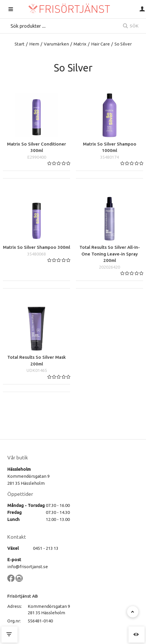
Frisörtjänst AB (23, 596)
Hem (34, 44)
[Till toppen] (133, 612)
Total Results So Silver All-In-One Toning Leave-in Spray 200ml (110, 254)
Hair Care (100, 44)
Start (20, 44)
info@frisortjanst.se (28, 567)
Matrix (80, 44)
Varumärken (56, 44)
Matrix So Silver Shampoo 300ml (36, 247)
